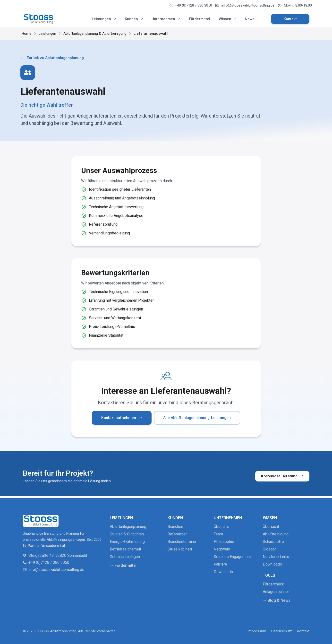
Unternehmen (166, 19)
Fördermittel (200, 19)
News (250, 19)
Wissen (228, 19)
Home (26, 34)
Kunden (134, 19)
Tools (269, 575)
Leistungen (104, 19)
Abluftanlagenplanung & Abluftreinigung (95, 34)
